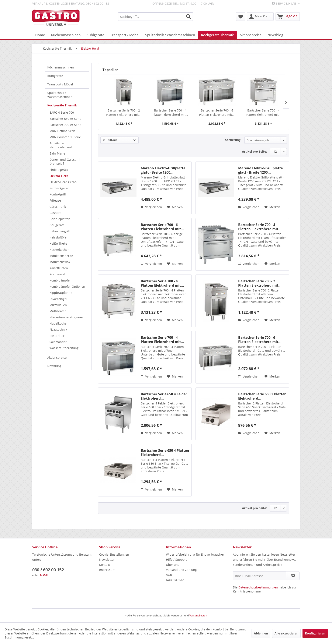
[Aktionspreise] (251, 35)
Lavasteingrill (59, 299)
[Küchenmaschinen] (66, 35)
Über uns (173, 565)
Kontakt (105, 565)
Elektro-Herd (59, 176)
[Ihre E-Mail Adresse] (260, 576)
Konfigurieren (315, 633)
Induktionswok (60, 262)
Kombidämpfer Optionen (67, 286)
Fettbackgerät (59, 188)
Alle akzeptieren (286, 633)
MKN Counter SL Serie (65, 137)
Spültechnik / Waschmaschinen (60, 95)
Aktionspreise (57, 358)
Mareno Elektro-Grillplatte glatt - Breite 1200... (163, 170)
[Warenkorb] (288, 17)
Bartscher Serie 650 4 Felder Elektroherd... (164, 396)
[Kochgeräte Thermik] (217, 35)
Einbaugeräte (59, 170)
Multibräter (58, 311)
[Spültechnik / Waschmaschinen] (170, 35)
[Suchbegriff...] (155, 17)
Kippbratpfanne (61, 293)
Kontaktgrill (58, 194)
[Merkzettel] (241, 17)
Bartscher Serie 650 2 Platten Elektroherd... (262, 396)
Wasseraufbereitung (64, 348)
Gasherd (56, 213)
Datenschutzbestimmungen (258, 587)
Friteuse (55, 200)
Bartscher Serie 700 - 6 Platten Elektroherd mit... (217, 112)
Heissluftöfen (59, 237)
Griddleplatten (60, 219)
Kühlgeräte (55, 76)
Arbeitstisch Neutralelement (61, 145)
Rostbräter (57, 336)
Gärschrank (58, 207)
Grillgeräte (57, 225)
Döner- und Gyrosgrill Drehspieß (65, 162)
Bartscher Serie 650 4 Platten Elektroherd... (165, 453)
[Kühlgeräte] (95, 35)
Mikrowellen (58, 305)
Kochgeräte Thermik (62, 105)
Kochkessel (57, 274)
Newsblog (54, 366)
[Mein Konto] (260, 17)
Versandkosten (198, 615)
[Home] (40, 35)
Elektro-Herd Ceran (63, 182)
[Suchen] (189, 17)
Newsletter (107, 560)
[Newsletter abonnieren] (293, 576)
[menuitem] (155, 17)
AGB (169, 575)
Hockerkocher (59, 250)
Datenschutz (175, 580)
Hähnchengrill (60, 231)
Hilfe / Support (176, 560)
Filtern (110, 140)
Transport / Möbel (60, 84)
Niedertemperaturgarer (66, 317)
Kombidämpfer (60, 280)
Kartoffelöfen (59, 268)
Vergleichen (151, 207)
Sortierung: (233, 140)
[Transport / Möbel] (125, 35)
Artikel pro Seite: (254, 151)
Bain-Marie (57, 153)
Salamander (58, 342)
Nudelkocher (59, 323)
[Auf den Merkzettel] (175, 207)
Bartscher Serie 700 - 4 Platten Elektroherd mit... (170, 112)
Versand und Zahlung (181, 570)
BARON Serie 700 (62, 112)
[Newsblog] (275, 35)
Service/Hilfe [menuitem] (284, 3)
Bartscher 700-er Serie (65, 125)
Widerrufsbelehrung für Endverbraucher (195, 554)
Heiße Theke (58, 243)
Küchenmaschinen (61, 67)
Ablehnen (261, 633)
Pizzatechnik (58, 330)
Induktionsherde (61, 256)
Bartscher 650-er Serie (65, 119)
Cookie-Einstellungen (114, 554)
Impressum (107, 570)
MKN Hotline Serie (63, 131)
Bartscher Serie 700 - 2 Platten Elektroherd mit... (124, 112)
